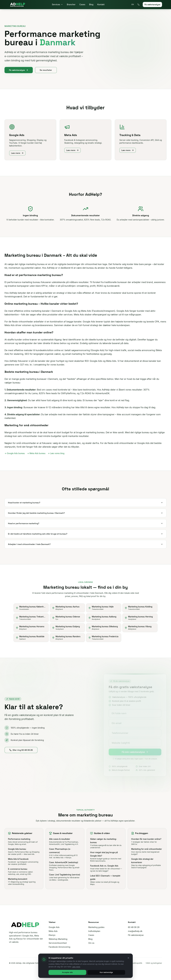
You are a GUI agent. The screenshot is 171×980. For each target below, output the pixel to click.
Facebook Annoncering (59, 947)
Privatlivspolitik (136, 963)
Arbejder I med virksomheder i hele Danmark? (85, 544)
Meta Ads (53, 931)
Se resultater (46, 70)
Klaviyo (52, 935)
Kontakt (101, 4)
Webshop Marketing (58, 939)
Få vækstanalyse (152, 5)
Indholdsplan (94, 931)
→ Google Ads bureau (15, 453)
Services (57, 4)
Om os (91, 943)
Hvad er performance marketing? (85, 523)
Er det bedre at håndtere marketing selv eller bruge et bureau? (85, 534)
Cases (82, 4)
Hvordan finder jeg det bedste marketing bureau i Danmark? (85, 513)
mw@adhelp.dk (135, 931)
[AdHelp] (18, 5)
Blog (91, 4)
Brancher (71, 4)
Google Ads (54, 927)
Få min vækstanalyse (138, 751)
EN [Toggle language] (133, 4)
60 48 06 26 (134, 927)
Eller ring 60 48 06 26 (21, 753)
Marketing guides (96, 927)
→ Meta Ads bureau (36, 453)
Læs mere (17, 155)
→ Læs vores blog (56, 453)
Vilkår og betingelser (154, 963)
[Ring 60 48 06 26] (139, 5)
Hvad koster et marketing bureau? (85, 503)
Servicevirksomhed (58, 943)
